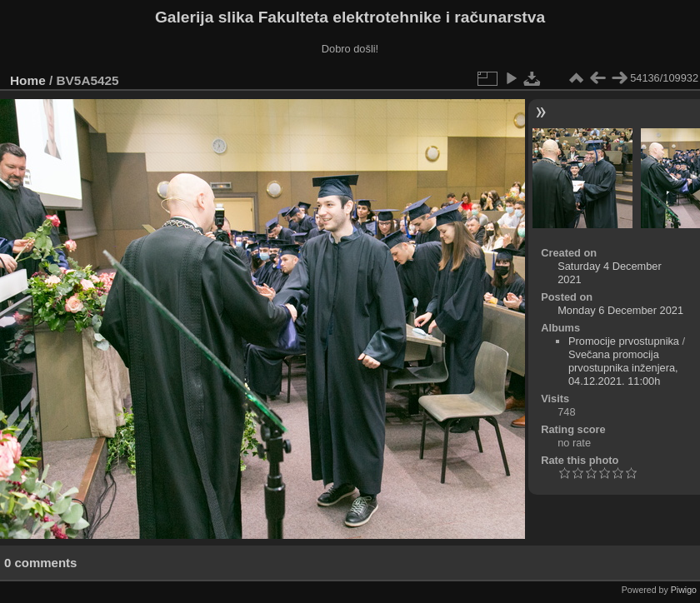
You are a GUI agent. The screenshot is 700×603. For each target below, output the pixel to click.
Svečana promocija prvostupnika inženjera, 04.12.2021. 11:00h (623, 368)
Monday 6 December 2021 (620, 310)
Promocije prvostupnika (624, 341)
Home (28, 80)
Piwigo (684, 590)
